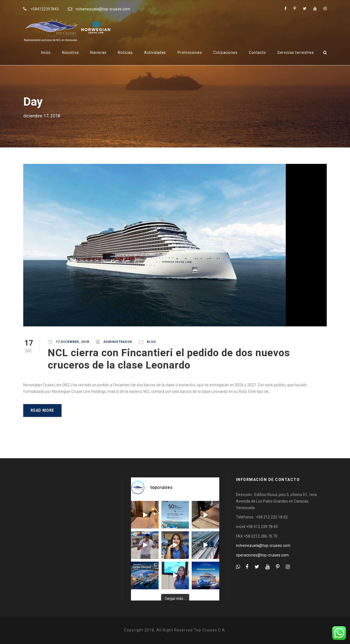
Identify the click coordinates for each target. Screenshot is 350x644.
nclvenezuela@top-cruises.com (103, 9)
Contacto (257, 53)
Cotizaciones (225, 53)
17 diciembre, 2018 (72, 342)
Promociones (190, 53)
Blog (151, 342)
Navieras (98, 53)
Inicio (46, 53)
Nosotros (70, 53)
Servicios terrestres (295, 53)
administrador (118, 342)
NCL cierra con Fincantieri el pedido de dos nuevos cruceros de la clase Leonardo (169, 359)
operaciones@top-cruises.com (262, 555)
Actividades (155, 53)
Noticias (125, 53)
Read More (42, 410)
